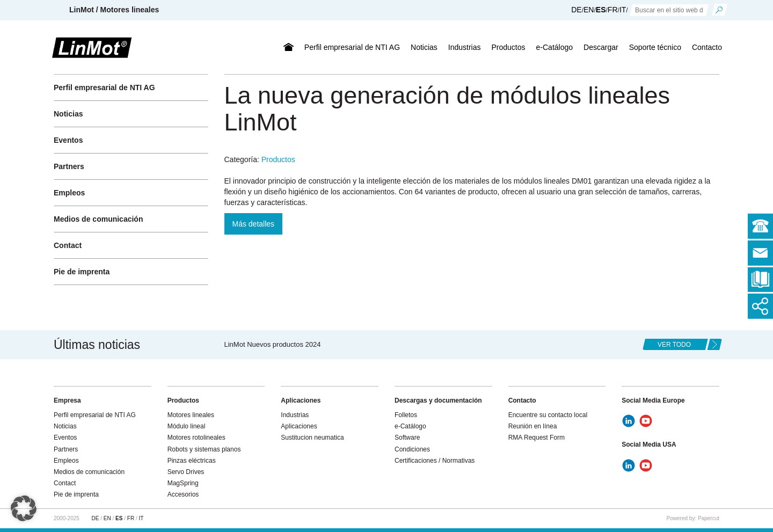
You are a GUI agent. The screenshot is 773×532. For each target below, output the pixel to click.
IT (623, 10)
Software (407, 438)
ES (601, 10)
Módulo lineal (187, 426)
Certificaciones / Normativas (435, 461)
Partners (69, 166)
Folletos (406, 415)
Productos (509, 47)
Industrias (465, 47)
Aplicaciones (299, 426)
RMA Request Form (537, 438)
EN (589, 10)
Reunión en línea (533, 426)
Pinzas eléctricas (192, 461)
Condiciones (412, 449)
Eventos (68, 140)
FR (613, 10)
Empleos (69, 193)
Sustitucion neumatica (312, 438)
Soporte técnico (655, 47)
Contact (68, 245)
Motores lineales (191, 415)
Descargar (601, 47)
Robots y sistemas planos (204, 449)
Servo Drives (186, 472)
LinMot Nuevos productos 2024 (273, 344)
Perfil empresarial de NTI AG (352, 47)
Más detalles (254, 224)
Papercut (709, 518)
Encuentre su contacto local (548, 415)
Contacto (707, 47)
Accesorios (183, 494)
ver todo (674, 345)
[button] (24, 508)
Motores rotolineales (196, 438)
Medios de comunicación (98, 219)
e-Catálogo (555, 47)
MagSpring (183, 483)
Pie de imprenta (82, 272)
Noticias (424, 47)
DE (576, 10)
